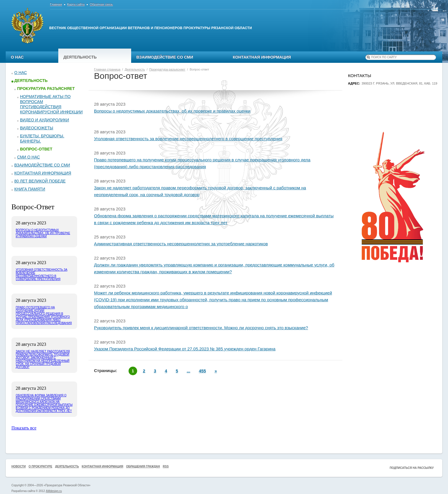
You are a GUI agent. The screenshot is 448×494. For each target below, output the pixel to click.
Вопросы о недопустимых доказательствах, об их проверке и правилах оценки (172, 111)
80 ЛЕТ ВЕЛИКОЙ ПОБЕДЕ (40, 181)
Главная (56, 4)
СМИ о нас (29, 157)
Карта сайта (76, 4)
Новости (19, 466)
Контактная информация (262, 57)
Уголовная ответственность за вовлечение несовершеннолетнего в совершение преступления (188, 139)
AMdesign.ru (54, 491)
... (188, 371)
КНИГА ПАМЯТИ (30, 189)
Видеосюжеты (37, 128)
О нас (17, 57)
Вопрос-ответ (36, 149)
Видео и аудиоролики (45, 120)
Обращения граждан (143, 466)
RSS (166, 466)
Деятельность (80, 57)
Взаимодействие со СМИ (165, 57)
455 (202, 371)
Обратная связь (101, 4)
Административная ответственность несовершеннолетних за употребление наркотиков (181, 244)
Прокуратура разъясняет (46, 89)
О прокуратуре (40, 466)
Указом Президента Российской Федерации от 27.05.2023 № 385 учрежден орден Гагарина (185, 349)
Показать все (24, 428)
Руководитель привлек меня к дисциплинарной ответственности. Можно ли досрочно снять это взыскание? (201, 328)
